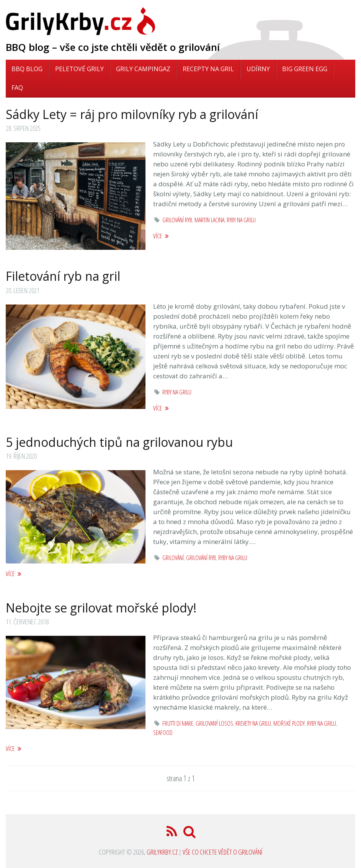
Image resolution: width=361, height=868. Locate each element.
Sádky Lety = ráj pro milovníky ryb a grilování (132, 114)
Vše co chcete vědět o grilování (222, 852)
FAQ (17, 88)
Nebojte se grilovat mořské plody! (101, 608)
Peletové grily (79, 69)
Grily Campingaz (143, 69)
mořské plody (289, 723)
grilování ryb (177, 220)
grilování (173, 558)
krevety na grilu (253, 723)
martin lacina (209, 220)
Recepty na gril (208, 69)
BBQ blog (27, 69)
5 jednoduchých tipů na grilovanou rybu (119, 442)
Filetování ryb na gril (63, 276)
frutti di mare (178, 723)
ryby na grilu (241, 220)
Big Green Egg (305, 69)
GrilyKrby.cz (162, 852)
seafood (163, 733)
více (161, 236)
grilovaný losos (214, 723)
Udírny (258, 69)
